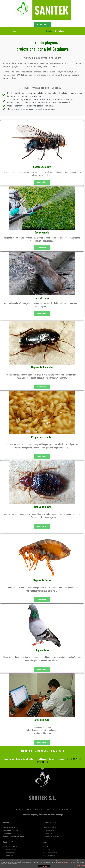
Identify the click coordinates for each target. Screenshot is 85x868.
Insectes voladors (42, 167)
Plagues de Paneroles (42, 367)
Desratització (42, 298)
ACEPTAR (44, 866)
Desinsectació (42, 232)
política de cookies (66, 862)
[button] (15, 31)
